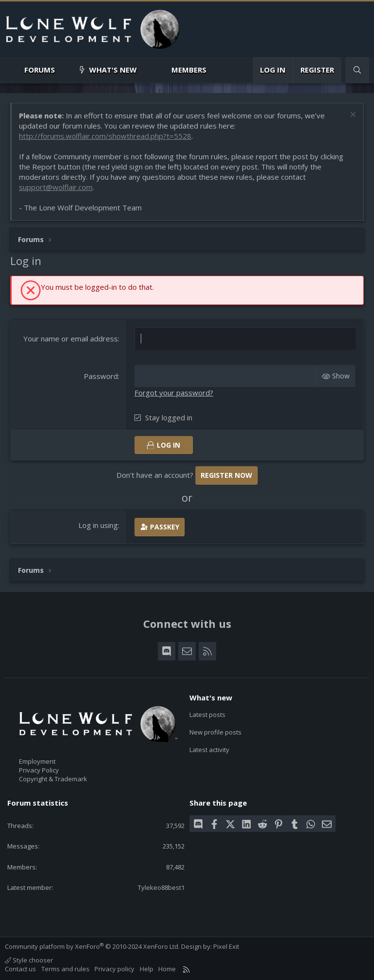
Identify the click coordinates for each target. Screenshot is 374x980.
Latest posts (207, 715)
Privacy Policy (39, 770)
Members (189, 70)
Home (167, 969)
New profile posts (215, 732)
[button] (63, 70)
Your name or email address (71, 339)
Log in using (98, 525)
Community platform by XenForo (92, 946)
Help (147, 969)
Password (101, 376)
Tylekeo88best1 (161, 887)
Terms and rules (65, 969)
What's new (113, 70)
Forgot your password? (174, 393)
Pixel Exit (226, 946)
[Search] (357, 70)
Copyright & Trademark (53, 779)
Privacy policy (114, 969)
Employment (37, 761)
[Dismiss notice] (352, 116)
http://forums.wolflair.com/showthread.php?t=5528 (105, 136)
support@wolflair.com (56, 187)
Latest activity (209, 750)
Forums (40, 70)
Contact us (20, 969)
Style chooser (29, 960)
